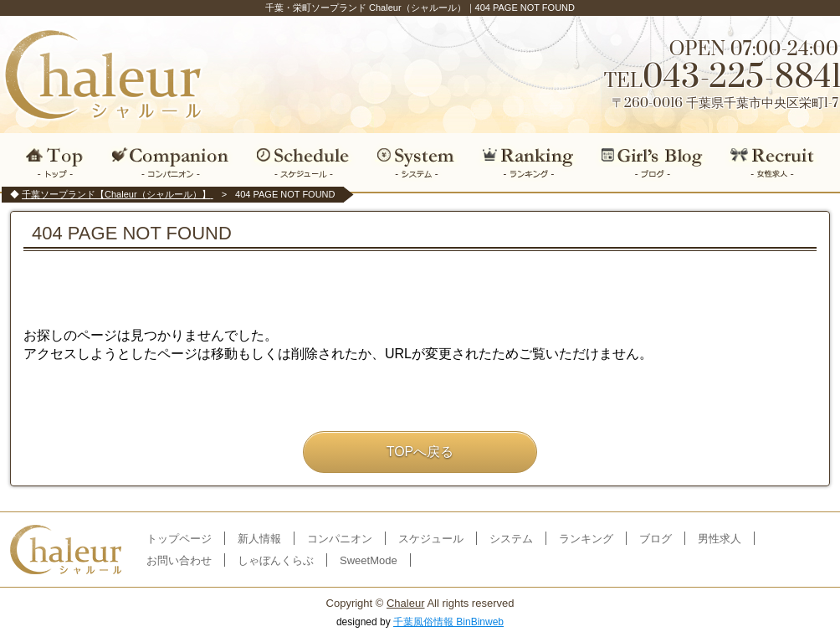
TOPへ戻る (420, 452)
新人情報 (259, 539)
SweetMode (369, 560)
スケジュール (303, 162)
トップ (51, 162)
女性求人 (778, 162)
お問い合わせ (179, 560)
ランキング (528, 162)
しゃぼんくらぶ (276, 560)
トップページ (179, 539)
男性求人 (720, 539)
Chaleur (406, 603)
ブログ (653, 162)
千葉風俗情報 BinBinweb (448, 622)
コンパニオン (171, 162)
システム (416, 162)
